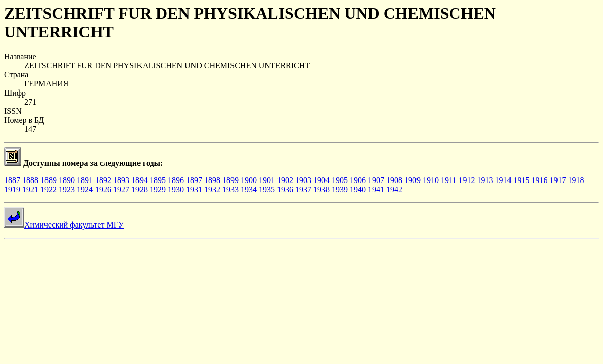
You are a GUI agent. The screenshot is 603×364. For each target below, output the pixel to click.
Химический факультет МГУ (64, 225)
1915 (521, 180)
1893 (121, 180)
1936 (285, 189)
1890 (67, 180)
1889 (49, 180)
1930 (176, 189)
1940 (358, 189)
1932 (212, 189)
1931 (194, 189)
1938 (321, 189)
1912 (467, 180)
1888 (30, 180)
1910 (431, 180)
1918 (576, 180)
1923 (67, 189)
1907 (376, 180)
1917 (558, 180)
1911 (449, 180)
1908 (394, 180)
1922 (49, 189)
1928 (140, 189)
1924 (85, 189)
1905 (340, 180)
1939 (340, 189)
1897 (194, 180)
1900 (249, 180)
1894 (140, 180)
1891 (85, 180)
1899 (230, 180)
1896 (176, 180)
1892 (103, 180)
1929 (158, 189)
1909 (412, 180)
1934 (249, 189)
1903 (303, 180)
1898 (212, 180)
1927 (121, 189)
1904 (321, 180)
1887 (12, 180)
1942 (394, 189)
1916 (539, 180)
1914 (503, 180)
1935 (267, 189)
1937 (303, 189)
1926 (103, 189)
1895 (158, 180)
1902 (285, 180)
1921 (30, 189)
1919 (12, 189)
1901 (267, 180)
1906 (358, 180)
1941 (376, 189)
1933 (230, 189)
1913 (485, 180)
